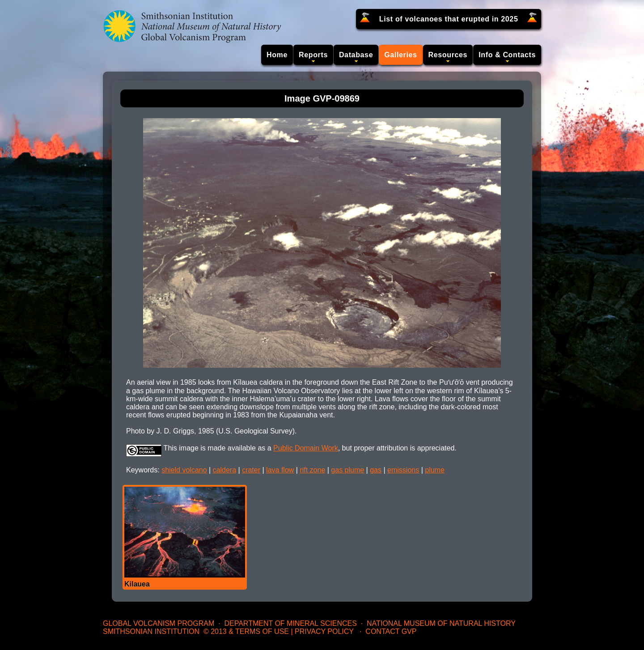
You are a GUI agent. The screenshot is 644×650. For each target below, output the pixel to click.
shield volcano (184, 470)
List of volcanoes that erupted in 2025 (449, 19)
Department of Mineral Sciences (290, 623)
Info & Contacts (507, 55)
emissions (403, 470)
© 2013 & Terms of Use (246, 631)
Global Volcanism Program (159, 623)
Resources (448, 55)
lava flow (280, 470)
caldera (225, 470)
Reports (313, 55)
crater (251, 470)
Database (356, 55)
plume (435, 470)
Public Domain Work (306, 448)
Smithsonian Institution (151, 631)
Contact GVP (391, 631)
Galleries (400, 55)
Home (277, 55)
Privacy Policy (324, 631)
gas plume (347, 470)
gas (376, 470)
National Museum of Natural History (441, 623)
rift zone (312, 470)
